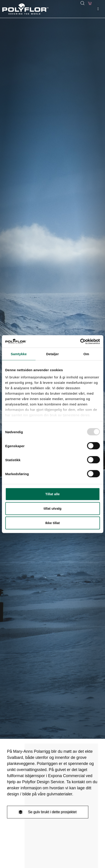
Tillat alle (53, 494)
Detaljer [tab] (53, 354)
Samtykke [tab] (19, 354)
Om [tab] (86, 354)
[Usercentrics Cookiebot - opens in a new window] (80, 341)
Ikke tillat (52, 523)
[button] (98, 9)
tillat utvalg (52, 508)
